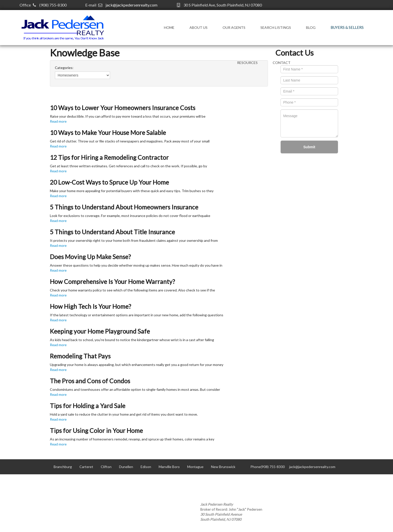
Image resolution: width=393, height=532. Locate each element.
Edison (146, 467)
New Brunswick (223, 467)
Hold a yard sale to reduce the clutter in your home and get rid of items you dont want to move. (124, 414)
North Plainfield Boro (70, 482)
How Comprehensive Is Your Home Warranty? (112, 282)
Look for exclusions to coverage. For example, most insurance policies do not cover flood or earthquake (130, 216)
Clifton (106, 467)
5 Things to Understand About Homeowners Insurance (124, 207)
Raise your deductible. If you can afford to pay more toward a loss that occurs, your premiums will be (128, 116)
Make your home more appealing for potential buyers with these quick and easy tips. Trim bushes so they (132, 191)
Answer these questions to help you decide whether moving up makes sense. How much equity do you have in (136, 265)
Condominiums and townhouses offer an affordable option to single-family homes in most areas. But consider (135, 389)
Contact (282, 63)
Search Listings (276, 27)
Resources (247, 63)
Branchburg (63, 467)
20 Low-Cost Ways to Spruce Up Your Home (109, 182)
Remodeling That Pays (80, 356)
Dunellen (126, 467)
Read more (58, 121)
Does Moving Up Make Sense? (90, 257)
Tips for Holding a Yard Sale (88, 406)
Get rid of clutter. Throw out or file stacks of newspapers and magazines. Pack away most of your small (130, 141)
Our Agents (234, 27)
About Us (199, 27)
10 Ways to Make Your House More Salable (108, 133)
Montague (195, 467)
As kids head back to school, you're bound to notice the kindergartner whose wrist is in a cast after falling (132, 340)
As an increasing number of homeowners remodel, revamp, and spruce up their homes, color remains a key (132, 439)
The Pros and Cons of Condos (90, 381)
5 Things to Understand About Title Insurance (112, 232)
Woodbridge (226, 482)
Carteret (86, 467)
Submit (309, 147)
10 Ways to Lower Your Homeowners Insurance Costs (123, 108)
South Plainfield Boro (192, 482)
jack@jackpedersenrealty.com (131, 5)
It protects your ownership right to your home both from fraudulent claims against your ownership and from (134, 240)
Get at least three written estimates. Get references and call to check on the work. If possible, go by (128, 166)
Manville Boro (169, 467)
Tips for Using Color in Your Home (96, 431)
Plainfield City (129, 482)
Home (169, 27)
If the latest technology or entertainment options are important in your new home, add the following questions (137, 315)
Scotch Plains (158, 482)
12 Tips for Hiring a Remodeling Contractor (109, 157)
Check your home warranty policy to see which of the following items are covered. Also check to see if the (132, 290)
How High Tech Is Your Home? (90, 306)
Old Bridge (102, 482)
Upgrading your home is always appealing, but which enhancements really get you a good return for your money (137, 365)
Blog (311, 27)
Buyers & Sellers (347, 27)
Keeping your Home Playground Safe (100, 331)
